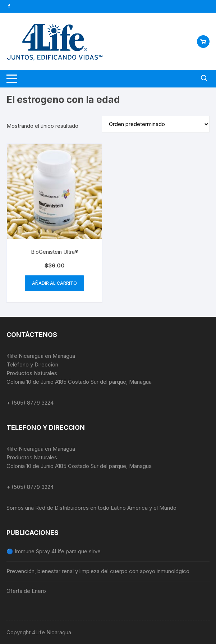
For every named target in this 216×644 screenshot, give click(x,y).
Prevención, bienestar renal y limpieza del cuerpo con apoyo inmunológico (98, 571)
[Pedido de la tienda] (156, 124)
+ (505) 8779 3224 (30, 403)
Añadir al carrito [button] (54, 283)
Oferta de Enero (26, 591)
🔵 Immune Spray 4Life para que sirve (54, 551)
